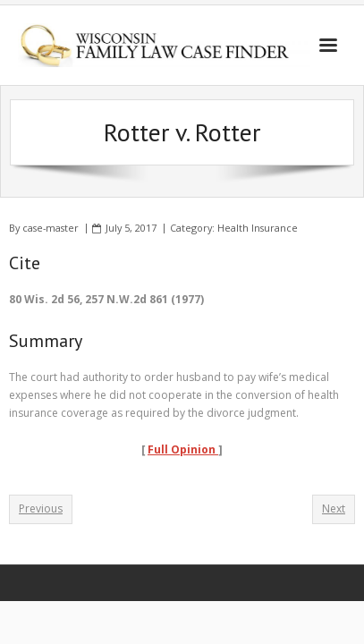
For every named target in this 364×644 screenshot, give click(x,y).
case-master (51, 228)
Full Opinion (183, 449)
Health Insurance (258, 228)
